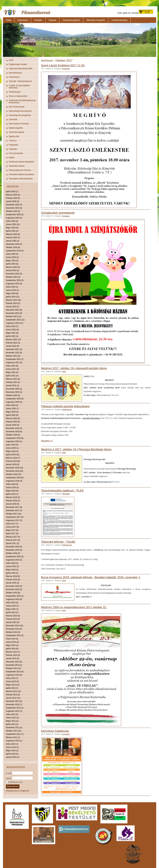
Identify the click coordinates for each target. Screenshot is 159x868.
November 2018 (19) (15, 471)
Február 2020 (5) (13, 422)
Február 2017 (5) (13, 540)
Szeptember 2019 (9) (15, 438)
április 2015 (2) (12, 612)
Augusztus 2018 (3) (14, 481)
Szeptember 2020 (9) (15, 399)
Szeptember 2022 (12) (15, 320)
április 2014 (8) (12, 649)
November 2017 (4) (14, 510)
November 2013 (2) (14, 665)
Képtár (12, 158)
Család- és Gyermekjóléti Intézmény (19, 87)
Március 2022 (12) (14, 339)
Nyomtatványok (15, 73)
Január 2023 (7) (13, 307)
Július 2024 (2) (12, 254)
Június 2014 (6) (12, 642)
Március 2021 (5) (13, 379)
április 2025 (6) (12, 231)
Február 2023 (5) (13, 303)
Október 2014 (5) (13, 632)
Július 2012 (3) (12, 714)
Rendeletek (38, 20)
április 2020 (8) (12, 415)
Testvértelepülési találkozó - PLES (62, 491)
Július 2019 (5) (12, 445)
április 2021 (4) (12, 376)
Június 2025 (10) (13, 224)
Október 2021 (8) (13, 356)
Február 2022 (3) (13, 343)
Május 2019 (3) (12, 451)
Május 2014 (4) (12, 645)
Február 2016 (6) (13, 580)
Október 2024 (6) (13, 247)
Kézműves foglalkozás (55, 731)
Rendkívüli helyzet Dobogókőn (22, 162)
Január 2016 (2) (13, 583)
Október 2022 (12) (14, 316)
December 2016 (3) (14, 547)
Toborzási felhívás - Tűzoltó (58, 542)
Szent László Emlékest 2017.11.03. (63, 65)
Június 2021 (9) (12, 369)
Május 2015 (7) (12, 609)
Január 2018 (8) (13, 504)
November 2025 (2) (14, 208)
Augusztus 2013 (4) (14, 675)
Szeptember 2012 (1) (15, 708)
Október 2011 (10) (14, 731)
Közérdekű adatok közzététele (21, 174)
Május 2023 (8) (12, 293)
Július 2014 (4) (12, 639)
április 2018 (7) (12, 494)
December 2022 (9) (14, 310)
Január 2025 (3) (13, 241)
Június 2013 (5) (12, 681)
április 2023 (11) (13, 297)
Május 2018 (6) (12, 491)
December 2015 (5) (14, 586)
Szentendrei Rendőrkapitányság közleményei (22, 101)
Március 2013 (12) (14, 691)
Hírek (11, 60)
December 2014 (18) (15, 626)
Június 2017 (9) (12, 527)
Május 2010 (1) (12, 751)
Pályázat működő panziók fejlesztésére (65, 406)
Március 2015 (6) (13, 616)
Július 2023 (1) (12, 287)
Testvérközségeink (17, 132)
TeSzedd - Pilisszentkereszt (20, 81)
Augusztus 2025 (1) (14, 218)
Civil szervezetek (16, 153)
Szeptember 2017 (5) (15, 517)
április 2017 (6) (12, 534)
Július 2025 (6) (12, 221)
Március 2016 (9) (13, 576)
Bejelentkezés (13, 786)
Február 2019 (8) (13, 461)
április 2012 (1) (12, 724)
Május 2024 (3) (12, 261)
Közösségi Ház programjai (20, 115)
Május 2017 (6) (12, 530)
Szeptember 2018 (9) (15, 478)
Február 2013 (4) (13, 695)
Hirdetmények (15, 92)
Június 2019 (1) (12, 448)
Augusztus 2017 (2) (14, 520)
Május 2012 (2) (12, 721)
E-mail (9, 773)
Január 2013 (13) (13, 698)
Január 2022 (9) (13, 346)
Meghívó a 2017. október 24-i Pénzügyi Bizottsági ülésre (76, 449)
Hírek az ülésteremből (18, 96)
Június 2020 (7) (12, 409)
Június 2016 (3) (12, 566)
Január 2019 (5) (13, 464)
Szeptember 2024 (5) (15, 251)
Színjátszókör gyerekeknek (58, 213)
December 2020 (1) (14, 389)
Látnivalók (13, 119)
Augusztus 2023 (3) (14, 284)
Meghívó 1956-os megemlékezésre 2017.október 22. (74, 607)
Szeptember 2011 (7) (15, 734)
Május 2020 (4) (12, 412)
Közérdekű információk (119, 20)
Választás (13, 149)
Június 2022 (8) (12, 330)
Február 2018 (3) (13, 501)
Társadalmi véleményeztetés (21, 179)
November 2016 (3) (14, 550)
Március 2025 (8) (13, 234)
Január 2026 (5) (13, 201)
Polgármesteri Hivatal (18, 64)
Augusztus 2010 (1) (14, 741)
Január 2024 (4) (13, 270)
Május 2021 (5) (12, 372)
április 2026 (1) (12, 192)
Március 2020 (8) (13, 418)
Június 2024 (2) (12, 257)
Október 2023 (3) (13, 277)
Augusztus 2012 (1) (14, 711)
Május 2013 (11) (13, 685)
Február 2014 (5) (13, 655)
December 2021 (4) (14, 349)
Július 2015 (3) (12, 603)
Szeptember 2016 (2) (15, 557)
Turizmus (13, 141)
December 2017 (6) (14, 507)
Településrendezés (17, 166)
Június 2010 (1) (12, 747)
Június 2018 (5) (12, 487)
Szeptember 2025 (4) (15, 215)
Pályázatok (52, 20)
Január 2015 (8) (13, 622)
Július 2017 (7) (12, 524)
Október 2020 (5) (13, 395)
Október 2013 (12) (14, 668)
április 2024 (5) (12, 264)
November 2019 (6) (14, 432)
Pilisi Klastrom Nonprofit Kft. (96, 20)
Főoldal (9, 20)
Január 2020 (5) (13, 425)
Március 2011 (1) (13, 737)
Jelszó (9, 778)
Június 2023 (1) (12, 290)
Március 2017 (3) (13, 537)
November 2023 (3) (14, 274)
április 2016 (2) (12, 573)
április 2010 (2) (12, 754)
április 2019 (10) (13, 455)
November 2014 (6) (14, 629)
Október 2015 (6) (13, 593)
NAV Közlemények (17, 107)
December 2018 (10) (15, 468)
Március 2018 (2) (13, 497)
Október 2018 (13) (14, 474)
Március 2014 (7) (13, 652)
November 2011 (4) (14, 728)
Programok (14, 145)
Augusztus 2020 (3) (14, 402)
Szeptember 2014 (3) (15, 635)
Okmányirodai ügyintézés (71, 20)
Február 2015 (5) (13, 619)
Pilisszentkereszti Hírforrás (20, 170)
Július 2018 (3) (12, 484)
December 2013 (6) (14, 662)
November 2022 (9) (14, 313)
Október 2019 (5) (13, 435)
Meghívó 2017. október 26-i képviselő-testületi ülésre (74, 368)
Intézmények (14, 77)
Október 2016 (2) (13, 553)
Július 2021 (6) (12, 366)
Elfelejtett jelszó (12, 791)
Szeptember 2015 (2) (15, 596)
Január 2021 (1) (13, 386)
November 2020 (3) (14, 392)
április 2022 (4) (12, 336)
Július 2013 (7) (12, 678)
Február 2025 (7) (13, 238)
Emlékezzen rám (14, 782)
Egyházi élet (14, 136)
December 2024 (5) (14, 244)
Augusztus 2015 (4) (14, 599)
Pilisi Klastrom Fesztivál (19, 124)
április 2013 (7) (12, 688)
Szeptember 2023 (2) (15, 280)
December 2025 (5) (14, 205)
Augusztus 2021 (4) (14, 363)
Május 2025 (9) (12, 228)
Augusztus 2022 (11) (15, 323)
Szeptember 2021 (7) (15, 359)
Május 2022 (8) (12, 333)
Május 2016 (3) (12, 570)
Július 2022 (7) (12, 326)
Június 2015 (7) (12, 606)
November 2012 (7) (14, 705)
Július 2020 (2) (12, 405)
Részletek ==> (47, 441)
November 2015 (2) (14, 589)
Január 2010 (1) (13, 757)
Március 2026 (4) (13, 195)
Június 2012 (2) (12, 718)
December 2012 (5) (14, 701)
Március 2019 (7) (13, 458)
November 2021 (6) (14, 353)
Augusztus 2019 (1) (14, 441)
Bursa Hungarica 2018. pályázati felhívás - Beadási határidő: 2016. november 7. (91, 577)
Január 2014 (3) (13, 658)
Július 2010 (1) (12, 744)
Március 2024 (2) (13, 267)
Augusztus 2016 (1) (14, 560)
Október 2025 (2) (13, 211)
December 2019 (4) (14, 428)
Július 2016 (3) (12, 563)
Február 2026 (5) (13, 198)
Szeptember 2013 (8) (15, 672)
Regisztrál (25, 791)
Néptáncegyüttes (16, 128)
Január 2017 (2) (13, 543)
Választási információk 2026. (21, 69)
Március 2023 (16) (14, 300)
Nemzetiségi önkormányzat (20, 111)
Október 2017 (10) (14, 514)
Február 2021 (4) (13, 382)
